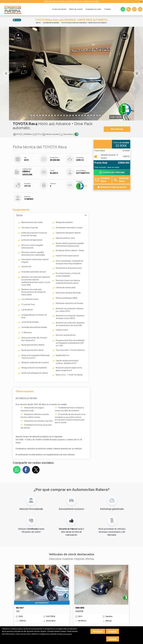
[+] (81, 186)
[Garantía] (97, 157)
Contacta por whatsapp (112, 172)
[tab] (51, 297)
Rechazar (98, 631)
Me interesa (117, 129)
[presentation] (6, 73)
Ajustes (113, 639)
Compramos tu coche (93, 9)
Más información (66, 634)
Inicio (38, 23)
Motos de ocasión (76, 9)
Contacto (108, 9)
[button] (28, 115)
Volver (17, 20)
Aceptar (112, 631)
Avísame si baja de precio (112, 187)
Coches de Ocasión (59, 9)
